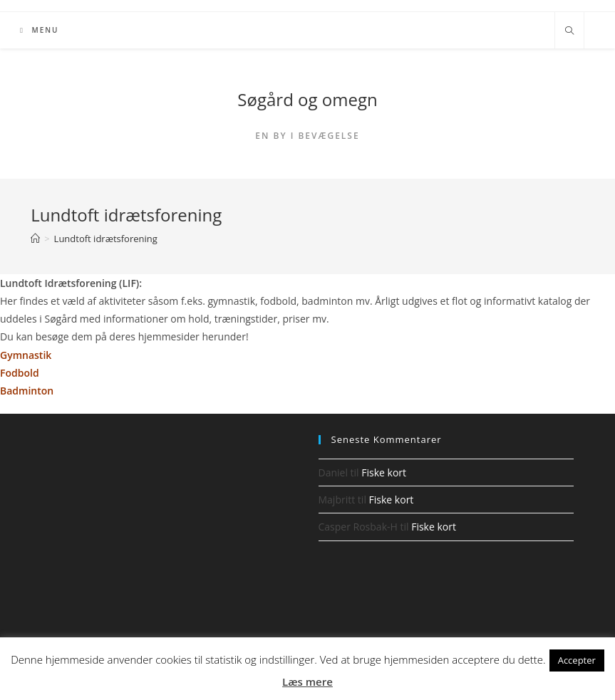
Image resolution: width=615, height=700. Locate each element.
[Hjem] (35, 239)
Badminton (27, 391)
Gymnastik (27, 355)
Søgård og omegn (307, 99)
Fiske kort (384, 472)
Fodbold (20, 373)
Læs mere (307, 681)
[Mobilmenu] (39, 30)
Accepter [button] (577, 660)
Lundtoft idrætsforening (106, 239)
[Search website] (569, 31)
